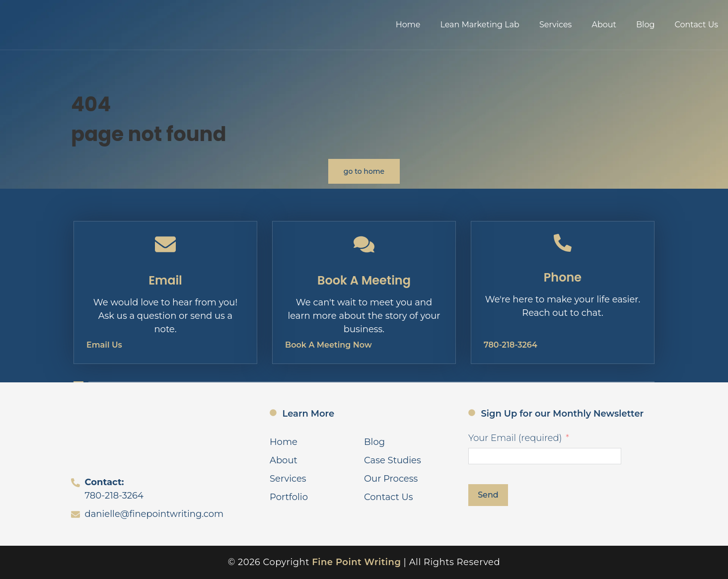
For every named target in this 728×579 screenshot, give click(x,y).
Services (555, 25)
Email (165, 280)
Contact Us (696, 25)
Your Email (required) (515, 438)
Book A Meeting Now (328, 345)
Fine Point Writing (356, 562)
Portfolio (289, 497)
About (604, 25)
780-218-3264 (510, 345)
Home (408, 25)
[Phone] (563, 243)
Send (488, 495)
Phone (563, 277)
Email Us (104, 345)
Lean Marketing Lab (480, 25)
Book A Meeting (364, 280)
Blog (645, 25)
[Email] (165, 244)
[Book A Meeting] (364, 244)
